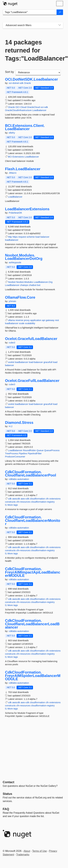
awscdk (16, 499)
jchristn (13, 301)
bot (39, 285)
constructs (10, 502)
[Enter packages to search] (30, 12)
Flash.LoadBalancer (23, 169)
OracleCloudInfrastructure (18, 110)
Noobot (12, 282)
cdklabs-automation (19, 479)
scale (22, 323)
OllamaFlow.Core (20, 297)
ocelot (11, 362)
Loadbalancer (39, 110)
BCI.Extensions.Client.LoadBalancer (25, 127)
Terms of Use (39, 851)
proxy (27, 320)
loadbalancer (12, 240)
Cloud (23, 107)
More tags (13, 505)
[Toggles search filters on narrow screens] (60, 25)
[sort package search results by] (38, 73)
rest (57, 320)
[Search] (60, 12)
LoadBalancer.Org (43, 282)
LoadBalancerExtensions (27, 209)
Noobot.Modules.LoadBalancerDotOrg (24, 257)
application (36, 320)
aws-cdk (25, 499)
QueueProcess (52, 450)
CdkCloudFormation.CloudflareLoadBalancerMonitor (33, 521)
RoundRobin (29, 450)
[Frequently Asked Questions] (6, 809)
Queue (40, 450)
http (10, 237)
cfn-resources (23, 502)
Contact (9, 782)
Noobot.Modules (25, 282)
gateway (50, 320)
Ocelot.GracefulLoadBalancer (31, 339)
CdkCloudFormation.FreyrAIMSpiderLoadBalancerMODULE (33, 676)
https (15, 237)
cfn (47, 499)
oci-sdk (44, 107)
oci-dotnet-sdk (16, 83)
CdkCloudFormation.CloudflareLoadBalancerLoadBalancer (32, 624)
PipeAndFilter (35, 453)
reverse (19, 320)
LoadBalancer (32, 157)
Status (8, 794)
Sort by (10, 72)
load (38, 237)
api (44, 320)
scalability (30, 323)
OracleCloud (33, 107)
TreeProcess (12, 453)
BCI (10, 157)
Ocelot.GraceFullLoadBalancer (32, 381)
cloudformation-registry (43, 502)
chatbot (33, 285)
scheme (31, 237)
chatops (24, 285)
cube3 (12, 343)
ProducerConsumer (15, 457)
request (22, 237)
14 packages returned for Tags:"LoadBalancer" (33, 50)
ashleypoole (15, 262)
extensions (55, 499)
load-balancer (36, 362)
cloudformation (37, 499)
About (27, 851)
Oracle (27, 83)
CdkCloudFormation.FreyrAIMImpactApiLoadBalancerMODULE (33, 572)
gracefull (48, 362)
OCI (18, 107)
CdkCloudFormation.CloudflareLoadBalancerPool (31, 474)
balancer (45, 237)
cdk (10, 499)
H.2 (11, 426)
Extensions (18, 157)
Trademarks (23, 855)
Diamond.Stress (19, 423)
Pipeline (23, 453)
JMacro (13, 173)
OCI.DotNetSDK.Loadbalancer (32, 79)
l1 (6, 505)
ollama (11, 320)
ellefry (12, 133)
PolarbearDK (15, 213)
